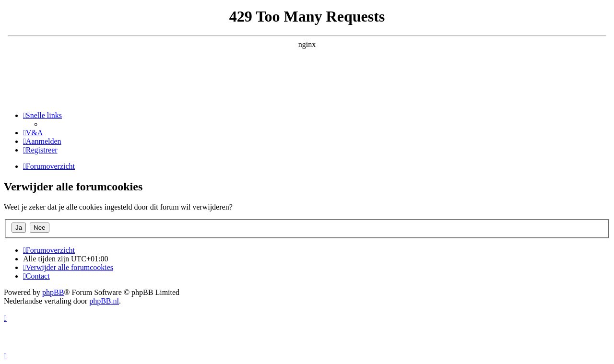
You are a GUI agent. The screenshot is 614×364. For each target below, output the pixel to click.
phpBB (53, 292)
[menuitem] (33, 133)
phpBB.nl (104, 301)
